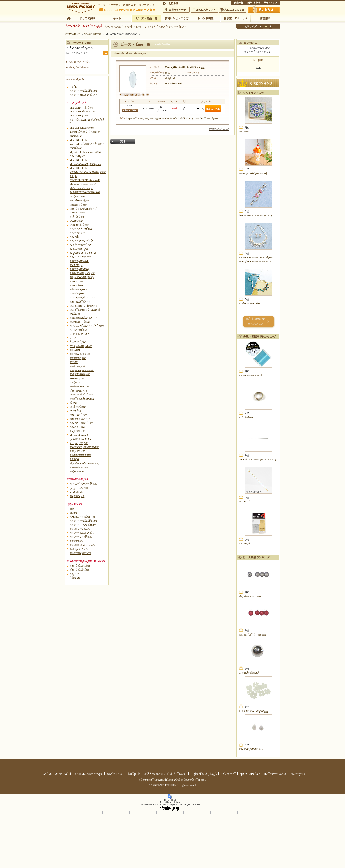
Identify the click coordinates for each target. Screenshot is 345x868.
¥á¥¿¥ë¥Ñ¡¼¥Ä (78, 431)
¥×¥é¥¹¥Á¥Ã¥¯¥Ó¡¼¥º (81, 395)
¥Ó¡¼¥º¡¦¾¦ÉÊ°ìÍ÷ (146, 18)
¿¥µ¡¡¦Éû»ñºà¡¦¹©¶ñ (79, 488)
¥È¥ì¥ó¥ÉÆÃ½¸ (206, 18)
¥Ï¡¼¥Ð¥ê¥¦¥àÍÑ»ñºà (80, 553)
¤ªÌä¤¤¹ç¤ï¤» (253, 3)
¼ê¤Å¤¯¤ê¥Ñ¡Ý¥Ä (79, 334)
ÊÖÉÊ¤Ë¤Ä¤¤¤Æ (219, 129)
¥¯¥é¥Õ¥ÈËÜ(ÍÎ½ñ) (80, 570)
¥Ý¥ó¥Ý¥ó (75, 411)
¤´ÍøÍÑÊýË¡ (171, 3)
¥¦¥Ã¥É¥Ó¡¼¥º (77, 217)
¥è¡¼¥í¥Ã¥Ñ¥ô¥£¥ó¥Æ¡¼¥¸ (84, 463)
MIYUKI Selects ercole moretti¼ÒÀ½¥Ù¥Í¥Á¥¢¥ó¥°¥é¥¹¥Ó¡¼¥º (85, 132)
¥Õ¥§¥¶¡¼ (75, 383)
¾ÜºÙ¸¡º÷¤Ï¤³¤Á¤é (80, 62)
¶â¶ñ (72, 509)
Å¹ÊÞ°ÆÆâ (265, 18)
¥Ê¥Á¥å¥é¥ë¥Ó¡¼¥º (80, 354)
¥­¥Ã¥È (117, 18)
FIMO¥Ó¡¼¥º (77, 379)
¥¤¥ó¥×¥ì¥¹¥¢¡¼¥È (79, 467)
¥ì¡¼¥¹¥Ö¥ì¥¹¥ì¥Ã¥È (80, 455)
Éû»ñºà (73, 513)
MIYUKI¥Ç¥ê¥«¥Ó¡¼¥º (82, 112)
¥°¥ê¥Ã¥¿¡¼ (76, 265)
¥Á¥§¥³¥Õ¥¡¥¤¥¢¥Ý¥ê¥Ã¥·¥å (85, 192)
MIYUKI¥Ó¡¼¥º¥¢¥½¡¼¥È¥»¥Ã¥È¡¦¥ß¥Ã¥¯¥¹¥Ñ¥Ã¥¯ (88, 120)
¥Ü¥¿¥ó (73, 403)
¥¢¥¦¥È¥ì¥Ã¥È (77, 471)
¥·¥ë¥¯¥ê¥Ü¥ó (77, 285)
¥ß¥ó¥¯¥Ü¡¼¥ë (77, 427)
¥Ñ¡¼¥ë (74, 362)
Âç (271, 26)
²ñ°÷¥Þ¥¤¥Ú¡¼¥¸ (176, 10)
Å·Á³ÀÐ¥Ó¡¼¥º (78, 342)
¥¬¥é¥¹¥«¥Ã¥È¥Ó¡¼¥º (81, 229)
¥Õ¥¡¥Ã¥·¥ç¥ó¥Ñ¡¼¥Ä (82, 370)
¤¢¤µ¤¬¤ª (244, 132)
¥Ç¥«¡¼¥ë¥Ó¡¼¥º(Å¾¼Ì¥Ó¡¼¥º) (87, 326)
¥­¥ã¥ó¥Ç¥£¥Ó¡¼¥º (79, 249)
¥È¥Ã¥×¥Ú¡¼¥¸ (73, 34)
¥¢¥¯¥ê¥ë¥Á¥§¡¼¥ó (80, 200)
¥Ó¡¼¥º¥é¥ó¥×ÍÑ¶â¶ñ (81, 537)
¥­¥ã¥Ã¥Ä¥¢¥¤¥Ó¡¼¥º (81, 245)
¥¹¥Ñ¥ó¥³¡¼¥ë (77, 294)
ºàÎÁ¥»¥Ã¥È (76, 492)
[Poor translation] (175, 808)
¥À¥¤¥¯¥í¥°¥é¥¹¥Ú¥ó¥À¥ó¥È (85, 310)
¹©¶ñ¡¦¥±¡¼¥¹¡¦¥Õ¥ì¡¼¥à (82, 517)
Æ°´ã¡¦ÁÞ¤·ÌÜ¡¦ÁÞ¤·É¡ (81, 346)
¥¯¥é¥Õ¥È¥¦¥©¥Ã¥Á (81, 257)
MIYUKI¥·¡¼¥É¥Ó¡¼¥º (82, 108)
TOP (69, 18)
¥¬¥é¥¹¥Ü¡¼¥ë (77, 233)
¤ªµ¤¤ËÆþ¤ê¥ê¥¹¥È (204, 10)
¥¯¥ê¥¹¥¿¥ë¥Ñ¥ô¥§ (79, 269)
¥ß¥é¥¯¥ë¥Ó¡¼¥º (78, 415)
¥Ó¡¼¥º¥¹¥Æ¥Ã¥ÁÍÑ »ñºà (83, 91)
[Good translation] (165, 808)
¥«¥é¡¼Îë (74, 237)
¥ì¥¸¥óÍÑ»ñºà (76, 541)
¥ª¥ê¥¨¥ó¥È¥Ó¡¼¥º (79, 225)
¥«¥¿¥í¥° (74, 574)
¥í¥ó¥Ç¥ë (74, 459)
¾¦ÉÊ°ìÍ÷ (238, 3)
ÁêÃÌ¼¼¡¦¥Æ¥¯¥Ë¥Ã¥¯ (236, 18)
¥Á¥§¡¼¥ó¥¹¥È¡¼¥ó (80, 322)
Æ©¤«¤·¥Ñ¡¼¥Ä (78, 289)
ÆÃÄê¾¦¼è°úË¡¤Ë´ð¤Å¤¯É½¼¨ (165, 774)
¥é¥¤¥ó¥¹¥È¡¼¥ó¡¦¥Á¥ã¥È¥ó (84, 447)
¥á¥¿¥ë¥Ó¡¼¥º (77, 496)
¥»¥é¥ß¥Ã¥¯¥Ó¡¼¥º (80, 302)
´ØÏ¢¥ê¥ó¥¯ (228, 774)
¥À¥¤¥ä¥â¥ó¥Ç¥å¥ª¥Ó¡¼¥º (83, 306)
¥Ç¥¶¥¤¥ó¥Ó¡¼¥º (79, 330)
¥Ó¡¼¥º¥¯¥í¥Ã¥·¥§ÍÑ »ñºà (83, 95)
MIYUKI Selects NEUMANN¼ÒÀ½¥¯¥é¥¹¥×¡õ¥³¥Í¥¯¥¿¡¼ (88, 172)
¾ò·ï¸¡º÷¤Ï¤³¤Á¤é (79, 67)
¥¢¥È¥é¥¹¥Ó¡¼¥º (78, 205)
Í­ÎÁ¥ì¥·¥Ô (75, 578)
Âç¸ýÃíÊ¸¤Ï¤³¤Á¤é (232, 10)
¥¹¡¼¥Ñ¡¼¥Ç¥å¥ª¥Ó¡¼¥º (82, 298)
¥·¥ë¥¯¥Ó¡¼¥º (77, 281)
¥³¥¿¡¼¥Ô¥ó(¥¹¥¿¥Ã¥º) (82, 277)
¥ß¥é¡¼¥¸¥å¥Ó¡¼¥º (80, 419)
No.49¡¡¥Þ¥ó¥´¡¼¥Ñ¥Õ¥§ (253, 173)
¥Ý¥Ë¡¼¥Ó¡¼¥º (78, 407)
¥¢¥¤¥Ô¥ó (244, 502)
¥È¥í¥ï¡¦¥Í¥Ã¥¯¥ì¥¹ (249, 303)
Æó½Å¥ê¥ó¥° (246, 417)
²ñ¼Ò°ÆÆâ (114, 774)
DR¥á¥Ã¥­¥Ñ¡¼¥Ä (249, 673)
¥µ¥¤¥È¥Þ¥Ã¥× (271, 3)
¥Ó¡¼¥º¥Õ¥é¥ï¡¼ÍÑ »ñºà (82, 545)
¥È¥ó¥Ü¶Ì (75, 350)
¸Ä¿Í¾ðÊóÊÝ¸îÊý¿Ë (204, 774)
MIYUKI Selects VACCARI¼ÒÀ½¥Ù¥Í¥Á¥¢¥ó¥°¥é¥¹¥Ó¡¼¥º (87, 144)
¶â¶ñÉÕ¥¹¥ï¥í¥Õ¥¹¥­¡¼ (81, 188)
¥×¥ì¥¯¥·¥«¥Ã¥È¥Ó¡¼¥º (82, 399)
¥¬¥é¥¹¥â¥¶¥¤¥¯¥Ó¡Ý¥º (82, 241)
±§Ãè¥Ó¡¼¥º (76, 221)
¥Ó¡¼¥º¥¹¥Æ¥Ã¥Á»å (250, 375)
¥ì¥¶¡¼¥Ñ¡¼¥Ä (78, 451)
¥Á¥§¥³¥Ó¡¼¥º (77, 197)
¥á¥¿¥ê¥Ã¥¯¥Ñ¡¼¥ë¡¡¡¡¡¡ (253, 635)
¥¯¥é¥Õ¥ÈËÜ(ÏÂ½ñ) (80, 566)
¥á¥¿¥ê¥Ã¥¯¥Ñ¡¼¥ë (250, 596)
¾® (261, 26)
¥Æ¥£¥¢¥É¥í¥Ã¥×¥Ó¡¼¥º (83, 318)
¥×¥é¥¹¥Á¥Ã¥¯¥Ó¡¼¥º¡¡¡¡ (253, 711)
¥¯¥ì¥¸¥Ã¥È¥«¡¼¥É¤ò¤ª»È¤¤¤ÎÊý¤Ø (166, 27)
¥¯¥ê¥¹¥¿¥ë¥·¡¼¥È (79, 261)
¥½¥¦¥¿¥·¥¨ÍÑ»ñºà (79, 549)
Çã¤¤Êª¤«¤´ (264, 9)
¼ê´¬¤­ (73, 338)
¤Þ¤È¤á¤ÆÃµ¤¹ (87, 18)
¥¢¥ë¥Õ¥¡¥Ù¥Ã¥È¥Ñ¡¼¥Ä (83, 209)
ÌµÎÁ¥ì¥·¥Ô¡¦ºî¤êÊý (176, 18)
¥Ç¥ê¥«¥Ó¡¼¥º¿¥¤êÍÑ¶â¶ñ (83, 484)
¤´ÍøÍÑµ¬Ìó (133, 774)
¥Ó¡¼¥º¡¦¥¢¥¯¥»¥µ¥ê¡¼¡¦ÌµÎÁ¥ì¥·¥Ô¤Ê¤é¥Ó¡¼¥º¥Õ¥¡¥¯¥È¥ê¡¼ (172, 780)
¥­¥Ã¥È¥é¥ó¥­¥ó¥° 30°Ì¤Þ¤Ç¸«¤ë (255, 321)
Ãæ (266, 26)
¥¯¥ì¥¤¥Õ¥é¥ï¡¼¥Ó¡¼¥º (82, 273)
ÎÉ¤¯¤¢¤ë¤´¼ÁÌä (275, 774)
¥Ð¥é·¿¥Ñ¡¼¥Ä (78, 366)
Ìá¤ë (123, 142)
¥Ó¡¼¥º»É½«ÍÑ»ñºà (80, 529)
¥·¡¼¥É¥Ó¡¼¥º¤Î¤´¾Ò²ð (55, 774)
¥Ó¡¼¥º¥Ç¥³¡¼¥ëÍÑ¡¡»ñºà (83, 525)
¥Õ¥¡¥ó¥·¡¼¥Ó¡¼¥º (80, 374)
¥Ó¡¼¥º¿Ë (244, 544)
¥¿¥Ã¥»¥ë (75, 314)
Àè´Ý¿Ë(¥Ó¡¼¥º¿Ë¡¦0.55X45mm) (257, 460)
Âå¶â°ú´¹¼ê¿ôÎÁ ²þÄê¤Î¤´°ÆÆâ (123, 27)
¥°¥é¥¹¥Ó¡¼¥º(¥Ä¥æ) (251, 749)
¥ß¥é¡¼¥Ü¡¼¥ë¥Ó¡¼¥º (81, 423)
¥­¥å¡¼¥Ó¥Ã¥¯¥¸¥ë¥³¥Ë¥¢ (83, 253)
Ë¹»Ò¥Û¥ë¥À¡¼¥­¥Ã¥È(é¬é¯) (255, 215)
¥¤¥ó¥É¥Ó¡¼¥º (77, 213)
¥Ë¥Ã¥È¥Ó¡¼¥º (78, 358)
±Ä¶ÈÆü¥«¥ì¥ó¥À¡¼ (89, 774)
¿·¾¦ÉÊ (73, 87)
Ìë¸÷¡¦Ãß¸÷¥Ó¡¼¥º (79, 443)
